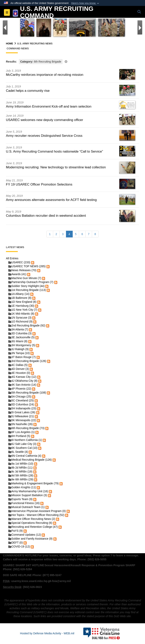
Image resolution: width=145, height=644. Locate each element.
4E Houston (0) (19, 373)
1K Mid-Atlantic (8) (21, 314)
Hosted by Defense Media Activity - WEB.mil (47, 633)
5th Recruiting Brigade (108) (27, 393)
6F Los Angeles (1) (22, 432)
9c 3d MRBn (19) (20, 472)
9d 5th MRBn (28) (21, 475)
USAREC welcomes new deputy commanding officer (45, 120)
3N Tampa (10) (19, 353)
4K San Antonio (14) (22, 385)
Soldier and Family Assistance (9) (30, 539)
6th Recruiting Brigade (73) (26, 428)
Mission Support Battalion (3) (28, 495)
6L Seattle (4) (18, 452)
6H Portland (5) (19, 436)
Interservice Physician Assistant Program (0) (37, 511)
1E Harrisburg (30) (21, 306)
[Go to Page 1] (50, 234)
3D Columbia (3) (20, 333)
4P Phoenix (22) (20, 389)
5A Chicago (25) (20, 397)
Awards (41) (17, 274)
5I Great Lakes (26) (22, 412)
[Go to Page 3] (63, 234)
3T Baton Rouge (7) (22, 357)
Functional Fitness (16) (24, 503)
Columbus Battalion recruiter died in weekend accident (46, 216)
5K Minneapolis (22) (22, 420)
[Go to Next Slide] (140, 27)
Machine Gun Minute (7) (25, 278)
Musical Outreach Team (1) (26, 507)
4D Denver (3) (19, 369)
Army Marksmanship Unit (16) (28, 491)
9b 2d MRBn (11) (20, 468)
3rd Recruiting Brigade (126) (27, 361)
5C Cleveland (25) (21, 400)
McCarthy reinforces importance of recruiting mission (45, 75)
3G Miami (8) (18, 341)
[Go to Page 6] (82, 234)
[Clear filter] (72, 61)
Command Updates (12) (25, 535)
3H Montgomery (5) (22, 345)
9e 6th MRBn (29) (21, 479)
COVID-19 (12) (19, 547)
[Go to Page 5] (76, 234)
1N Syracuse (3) (20, 318)
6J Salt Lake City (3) (22, 444)
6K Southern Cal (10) (23, 448)
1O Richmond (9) (20, 322)
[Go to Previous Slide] (5, 27)
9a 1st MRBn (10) (21, 464)
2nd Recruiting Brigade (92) (27, 325)
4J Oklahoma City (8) (23, 381)
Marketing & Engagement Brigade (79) (33, 483)
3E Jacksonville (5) (22, 337)
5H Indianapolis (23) (22, 408)
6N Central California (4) (25, 456)
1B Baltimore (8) (20, 298)
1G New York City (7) (23, 310)
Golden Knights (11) (22, 487)
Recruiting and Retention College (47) (33, 527)
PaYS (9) (16, 531)
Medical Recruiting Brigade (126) (30, 460)
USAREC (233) (19, 262)
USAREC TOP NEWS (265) (27, 266)
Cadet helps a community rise (28, 91)
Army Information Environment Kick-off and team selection (49, 106)
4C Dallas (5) (18, 365)
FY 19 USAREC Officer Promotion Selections (39, 184)
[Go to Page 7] (89, 234)
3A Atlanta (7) (18, 329)
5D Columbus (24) (21, 404)
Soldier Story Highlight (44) (26, 286)
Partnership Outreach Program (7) (31, 282)
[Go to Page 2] (56, 234)
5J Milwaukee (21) (21, 416)
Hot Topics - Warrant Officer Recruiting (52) (36, 515)
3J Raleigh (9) (18, 349)
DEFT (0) (16, 543)
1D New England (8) (22, 302)
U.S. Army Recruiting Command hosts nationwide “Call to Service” (55, 151)
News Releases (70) (22, 270)
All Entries (12, 258)
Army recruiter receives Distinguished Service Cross (44, 136)
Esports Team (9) (20, 499)
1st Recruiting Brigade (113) (27, 290)
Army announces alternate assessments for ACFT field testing (51, 200)
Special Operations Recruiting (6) (30, 523)
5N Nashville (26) (20, 424)
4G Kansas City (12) (22, 377)
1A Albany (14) (19, 294)
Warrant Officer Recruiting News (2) (32, 519)
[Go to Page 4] (69, 234)
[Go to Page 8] (95, 234)
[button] (85, 3)
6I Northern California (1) (25, 440)
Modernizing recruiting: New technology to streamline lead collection (56, 167)
